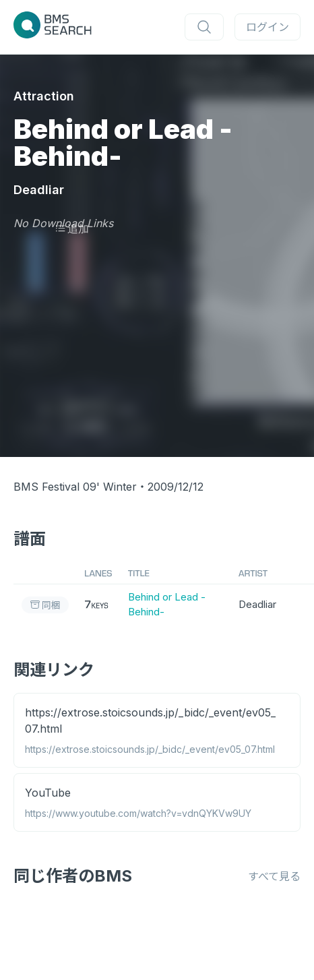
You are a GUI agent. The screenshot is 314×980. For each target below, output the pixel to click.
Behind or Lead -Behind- (167, 605)
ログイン (268, 27)
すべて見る (274, 876)
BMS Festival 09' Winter (75, 487)
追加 (72, 228)
